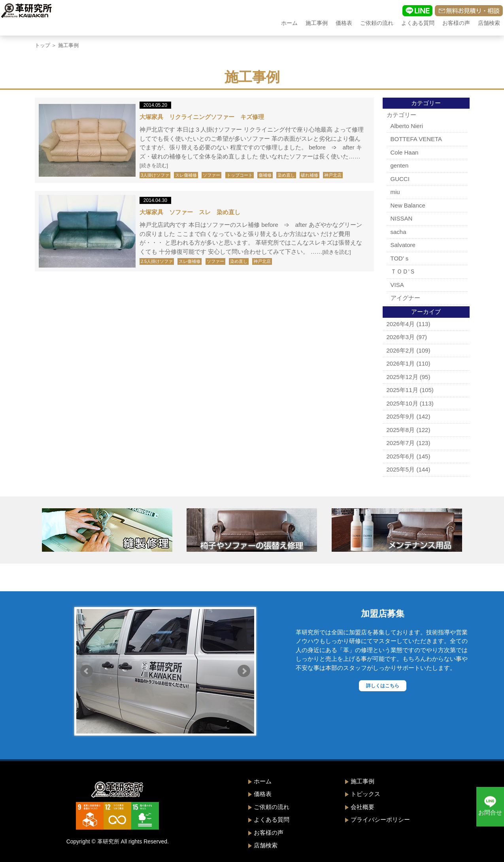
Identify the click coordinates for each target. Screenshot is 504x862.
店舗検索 (489, 23)
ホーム (289, 23)
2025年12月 (402, 377)
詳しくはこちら (383, 686)
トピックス (365, 794)
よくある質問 (418, 23)
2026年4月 (401, 324)
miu (395, 192)
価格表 (344, 23)
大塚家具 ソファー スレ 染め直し (190, 212)
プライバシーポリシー (380, 820)
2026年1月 (401, 363)
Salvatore (403, 245)
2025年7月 (401, 443)
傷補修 (265, 175)
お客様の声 (456, 23)
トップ (42, 45)
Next (244, 671)
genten (400, 165)
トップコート (240, 175)
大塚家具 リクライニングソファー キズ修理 (202, 117)
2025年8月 (401, 430)
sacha (398, 232)
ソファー (211, 175)
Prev (87, 671)
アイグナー (405, 298)
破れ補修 (310, 175)
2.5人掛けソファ (157, 261)
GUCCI (400, 179)
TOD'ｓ (400, 258)
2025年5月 (401, 469)
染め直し (286, 175)
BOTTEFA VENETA (416, 139)
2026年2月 (401, 350)
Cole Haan (405, 152)
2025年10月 (402, 403)
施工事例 (317, 23)
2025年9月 (401, 416)
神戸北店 (333, 175)
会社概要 (362, 807)
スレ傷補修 (186, 175)
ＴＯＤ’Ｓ (403, 271)
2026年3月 (401, 337)
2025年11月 (402, 390)
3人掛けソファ (155, 175)
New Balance (408, 205)
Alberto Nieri (407, 126)
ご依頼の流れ (377, 23)
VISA (397, 285)
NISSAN (402, 218)
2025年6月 (401, 456)
